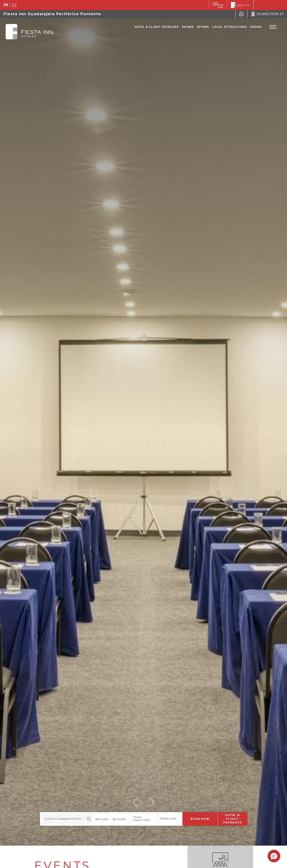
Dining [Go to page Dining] (256, 27)
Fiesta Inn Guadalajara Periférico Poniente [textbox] (67, 819)
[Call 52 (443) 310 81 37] (267, 14)
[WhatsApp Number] (241, 14)
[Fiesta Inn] (240, 5)
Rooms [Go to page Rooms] (188, 27)
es (14, 5)
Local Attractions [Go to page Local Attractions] (229, 27)
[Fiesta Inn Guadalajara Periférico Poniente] (30, 32)
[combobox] (67, 819)
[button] (135, 802)
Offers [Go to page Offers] (203, 27)
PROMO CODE (168, 819)
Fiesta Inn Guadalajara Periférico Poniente (52, 14)
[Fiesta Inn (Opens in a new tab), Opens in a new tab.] (218, 5)
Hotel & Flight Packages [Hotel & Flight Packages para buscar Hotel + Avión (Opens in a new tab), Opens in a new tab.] (233, 819)
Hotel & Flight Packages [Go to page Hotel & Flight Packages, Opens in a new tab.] (157, 27)
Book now (200, 819)
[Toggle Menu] (273, 27)
